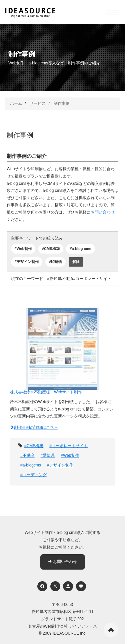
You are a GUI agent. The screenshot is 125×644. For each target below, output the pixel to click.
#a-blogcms (31, 465)
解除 (76, 262)
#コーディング (33, 475)
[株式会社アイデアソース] (30, 13)
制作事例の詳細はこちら (34, 427)
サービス (38, 103)
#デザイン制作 (27, 262)
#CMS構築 (51, 249)
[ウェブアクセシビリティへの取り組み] (81, 586)
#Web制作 (23, 249)
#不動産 (27, 455)
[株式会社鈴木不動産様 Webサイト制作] (62, 345)
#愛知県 (48, 455)
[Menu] (113, 12)
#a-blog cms (80, 249)
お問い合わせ (103, 212)
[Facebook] (42, 586)
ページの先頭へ (111, 630)
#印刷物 (55, 262)
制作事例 (62, 103)
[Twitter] (55, 586)
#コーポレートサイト (68, 446)
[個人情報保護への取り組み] (68, 586)
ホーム (16, 103)
